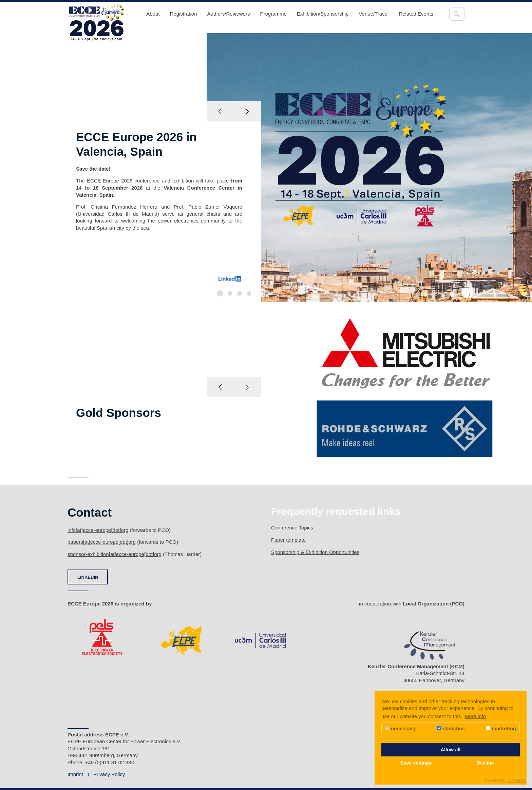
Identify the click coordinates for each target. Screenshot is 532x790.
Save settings (416, 763)
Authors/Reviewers (229, 14)
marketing (501, 728)
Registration (184, 14)
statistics (451, 728)
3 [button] (240, 293)
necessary (401, 728)
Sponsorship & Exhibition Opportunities (315, 552)
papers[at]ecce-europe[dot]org (102, 542)
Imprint (75, 774)
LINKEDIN (88, 577)
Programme (273, 14)
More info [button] (476, 716)
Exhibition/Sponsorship (323, 14)
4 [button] (249, 293)
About (153, 14)
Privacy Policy (109, 774)
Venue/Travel (374, 14)
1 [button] (220, 293)
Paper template (288, 540)
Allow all (451, 750)
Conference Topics (292, 528)
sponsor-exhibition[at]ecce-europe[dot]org (115, 554)
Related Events (416, 14)
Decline (485, 763)
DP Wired (516, 781)
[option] (266, 168)
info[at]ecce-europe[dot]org (98, 530)
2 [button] (230, 293)
